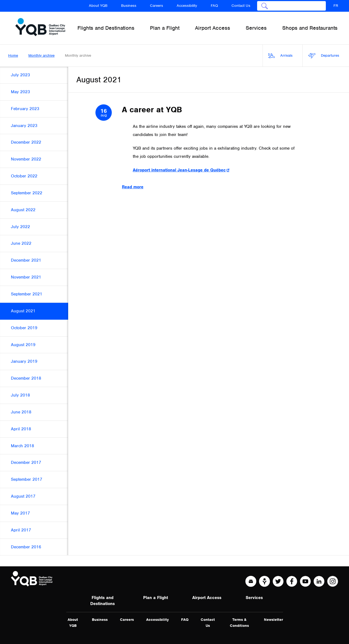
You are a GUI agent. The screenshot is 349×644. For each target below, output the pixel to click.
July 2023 (20, 75)
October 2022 (24, 176)
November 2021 (26, 277)
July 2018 (20, 395)
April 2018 (21, 429)
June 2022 (21, 243)
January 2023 (24, 126)
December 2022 (26, 142)
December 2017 (26, 462)
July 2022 (20, 227)
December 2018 (26, 378)
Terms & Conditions (239, 623)
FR (336, 6)
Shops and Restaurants (310, 28)
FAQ (214, 6)
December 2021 (26, 260)
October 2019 (24, 328)
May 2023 (20, 92)
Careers (157, 6)
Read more (133, 187)
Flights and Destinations (103, 601)
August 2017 (23, 496)
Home (13, 55)
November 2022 (26, 159)
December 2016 (26, 547)
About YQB (98, 6)
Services (254, 598)
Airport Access (207, 598)
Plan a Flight (156, 598)
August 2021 (23, 311)
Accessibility (187, 6)
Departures (324, 56)
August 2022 (23, 210)
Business (129, 6)
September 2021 (27, 294)
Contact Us (241, 6)
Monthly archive (41, 55)
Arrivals (280, 56)
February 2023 (25, 109)
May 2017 (20, 513)
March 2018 (22, 446)
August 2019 (23, 345)
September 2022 (27, 193)
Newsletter (273, 620)
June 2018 (21, 412)
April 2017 (21, 530)
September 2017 (27, 479)
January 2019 (24, 361)
